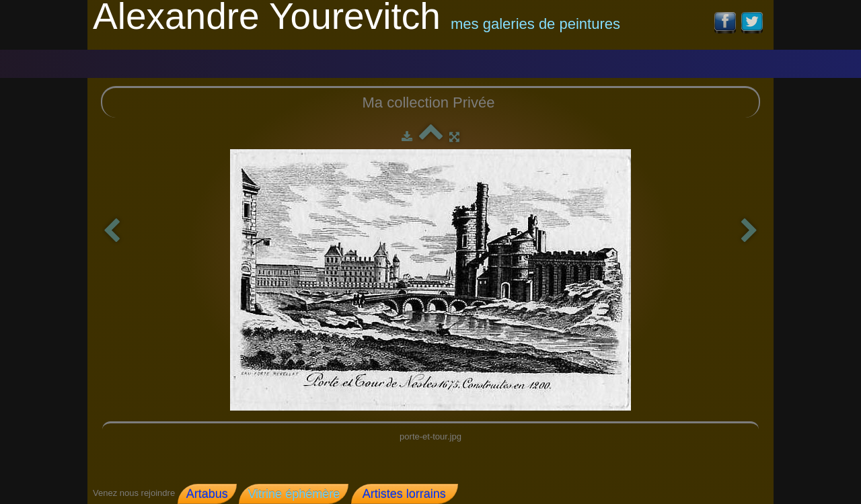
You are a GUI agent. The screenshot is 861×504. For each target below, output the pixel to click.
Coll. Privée (366, 59)
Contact (449, 60)
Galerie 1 (197, 60)
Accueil (126, 60)
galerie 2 (273, 60)
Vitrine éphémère (294, 494)
